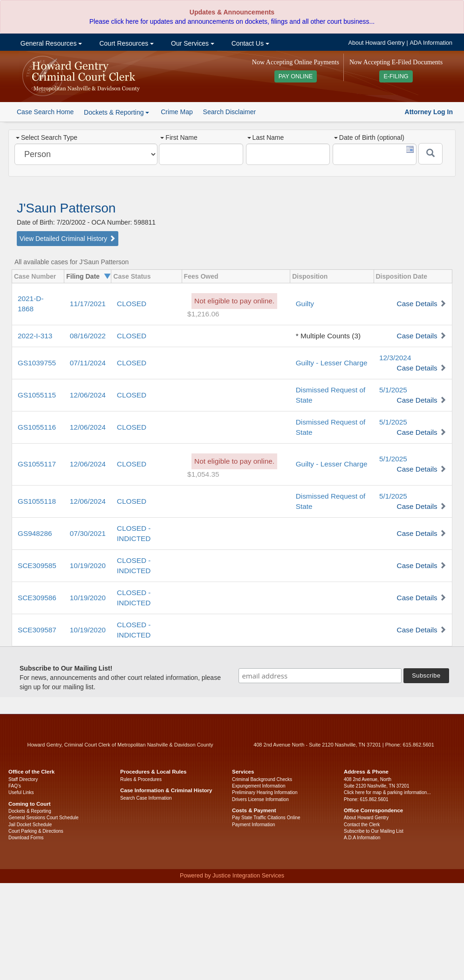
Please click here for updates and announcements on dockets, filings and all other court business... (232, 21)
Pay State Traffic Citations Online (266, 818)
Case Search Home (45, 112)
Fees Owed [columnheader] (201, 276)
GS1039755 (37, 363)
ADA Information (431, 43)
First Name (179, 137)
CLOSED (132, 304)
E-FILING (396, 76)
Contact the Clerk (362, 825)
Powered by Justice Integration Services (232, 876)
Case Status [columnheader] (132, 276)
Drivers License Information (260, 799)
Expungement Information (259, 786)
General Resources (50, 43)
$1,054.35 (203, 474)
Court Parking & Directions (36, 831)
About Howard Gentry (377, 43)
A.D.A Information (362, 838)
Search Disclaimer (230, 112)
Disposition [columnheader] (310, 276)
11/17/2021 (88, 304)
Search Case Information (146, 798)
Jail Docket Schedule (30, 825)
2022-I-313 (35, 336)
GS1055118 (37, 501)
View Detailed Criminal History (68, 239)
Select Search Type (47, 137)
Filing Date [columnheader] (83, 276)
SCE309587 (37, 630)
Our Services (192, 43)
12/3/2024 (395, 358)
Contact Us (249, 43)
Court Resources (126, 43)
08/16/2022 (88, 336)
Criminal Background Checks (262, 779)
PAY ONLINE (296, 76)
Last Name (266, 137)
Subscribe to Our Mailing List (374, 831)
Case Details (417, 304)
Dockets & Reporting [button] (116, 112)
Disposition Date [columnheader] (402, 276)
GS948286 (35, 533)
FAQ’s (15, 786)
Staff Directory (23, 779)
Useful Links (21, 792)
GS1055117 (37, 464)
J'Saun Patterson (66, 208)
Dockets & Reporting (30, 811)
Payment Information (253, 825)
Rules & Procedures (141, 779)
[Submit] (430, 154)
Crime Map (177, 112)
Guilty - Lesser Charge (332, 363)
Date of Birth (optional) (369, 137)
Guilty (305, 304)
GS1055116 (37, 427)
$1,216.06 (203, 314)
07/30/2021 (88, 533)
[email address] (320, 676)
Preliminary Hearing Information (265, 792)
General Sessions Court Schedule (44, 818)
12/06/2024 (88, 395)
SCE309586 (37, 598)
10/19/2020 (88, 565)
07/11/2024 (88, 363)
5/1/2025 (393, 390)
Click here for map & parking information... (387, 792)
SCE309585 (37, 565)
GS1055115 (37, 395)
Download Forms (26, 838)
